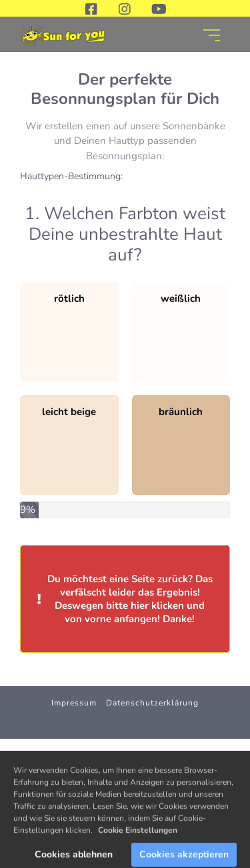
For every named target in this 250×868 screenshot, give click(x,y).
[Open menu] (212, 35)
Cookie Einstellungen (138, 839)
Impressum (74, 703)
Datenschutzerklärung (152, 703)
